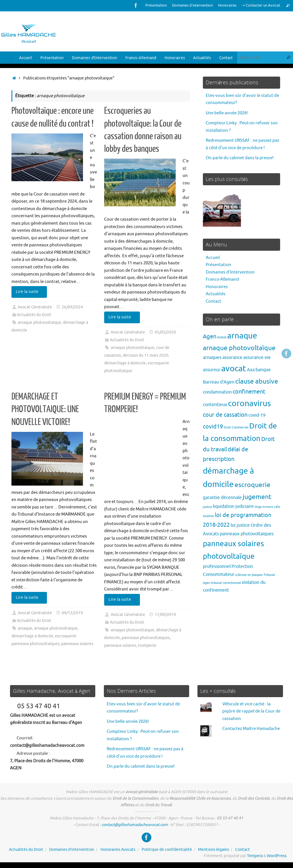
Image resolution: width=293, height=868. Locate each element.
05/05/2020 (165, 332)
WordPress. (277, 856)
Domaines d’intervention (192, 5)
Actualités (216, 294)
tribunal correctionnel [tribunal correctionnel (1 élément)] (226, 583)
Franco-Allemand (222, 279)
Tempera (255, 856)
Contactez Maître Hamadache (251, 729)
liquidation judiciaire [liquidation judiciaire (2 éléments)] (233, 506)
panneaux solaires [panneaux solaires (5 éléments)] (233, 544)
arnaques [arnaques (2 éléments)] (212, 357)
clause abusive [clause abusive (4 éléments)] (257, 381)
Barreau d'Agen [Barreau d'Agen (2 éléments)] (219, 382)
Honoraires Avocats (118, 850)
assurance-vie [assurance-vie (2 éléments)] (257, 357)
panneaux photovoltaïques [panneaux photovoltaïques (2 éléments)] (247, 534)
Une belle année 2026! (227, 113)
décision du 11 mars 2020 (145, 355)
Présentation (156, 5)
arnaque (25, 628)
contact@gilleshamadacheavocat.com (135, 825)
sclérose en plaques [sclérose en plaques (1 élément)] (249, 575)
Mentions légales (213, 850)
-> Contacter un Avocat (261, 5)
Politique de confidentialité (167, 850)
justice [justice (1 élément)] (207, 507)
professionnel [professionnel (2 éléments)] (217, 566)
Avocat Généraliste (35, 307)
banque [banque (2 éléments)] (263, 370)
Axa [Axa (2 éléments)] (251, 370)
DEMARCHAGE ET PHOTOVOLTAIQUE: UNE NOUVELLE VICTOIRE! (45, 409)
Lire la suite (30, 292)
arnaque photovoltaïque (39, 323)
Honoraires (227, 5)
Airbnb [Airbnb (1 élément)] (222, 337)
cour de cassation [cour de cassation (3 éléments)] (225, 415)
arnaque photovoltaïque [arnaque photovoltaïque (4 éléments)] (239, 348)
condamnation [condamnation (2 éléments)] (217, 392)
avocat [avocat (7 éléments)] (234, 369)
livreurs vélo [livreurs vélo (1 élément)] (271, 507)
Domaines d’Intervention (230, 272)
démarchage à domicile (125, 363)
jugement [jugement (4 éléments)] (257, 497)
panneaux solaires (77, 644)
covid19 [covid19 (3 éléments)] (213, 427)
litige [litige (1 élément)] (258, 507)
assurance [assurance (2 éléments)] (232, 357)
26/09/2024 (72, 307)
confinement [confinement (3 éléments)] (249, 392)
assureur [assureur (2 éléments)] (212, 370)
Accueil (213, 258)
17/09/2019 (165, 615)
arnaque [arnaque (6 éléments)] (242, 336)
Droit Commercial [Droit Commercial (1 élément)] (236, 427)
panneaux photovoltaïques (146, 638)
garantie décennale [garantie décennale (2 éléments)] (222, 497)
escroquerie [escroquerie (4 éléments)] (253, 485)
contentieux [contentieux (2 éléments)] (215, 405)
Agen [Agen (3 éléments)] (210, 337)
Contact (213, 301)
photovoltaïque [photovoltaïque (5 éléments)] (229, 556)
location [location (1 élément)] (208, 516)
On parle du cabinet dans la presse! (240, 158)
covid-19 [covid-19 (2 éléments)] (257, 415)
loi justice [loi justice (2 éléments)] (240, 525)
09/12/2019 (72, 613)
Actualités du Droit (34, 315)
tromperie (147, 645)
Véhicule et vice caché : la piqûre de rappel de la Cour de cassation (251, 711)
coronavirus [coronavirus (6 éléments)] (249, 403)
